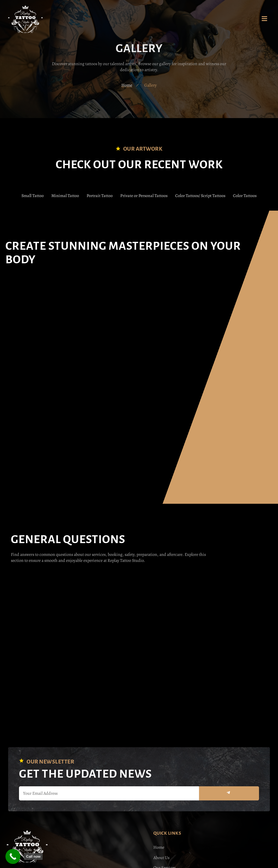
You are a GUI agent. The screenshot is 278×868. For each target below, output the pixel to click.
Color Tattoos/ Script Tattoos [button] (200, 196)
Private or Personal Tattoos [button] (144, 196)
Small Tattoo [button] (32, 196)
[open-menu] (264, 20)
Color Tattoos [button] (245, 196)
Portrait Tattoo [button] (100, 196)
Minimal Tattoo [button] (65, 196)
